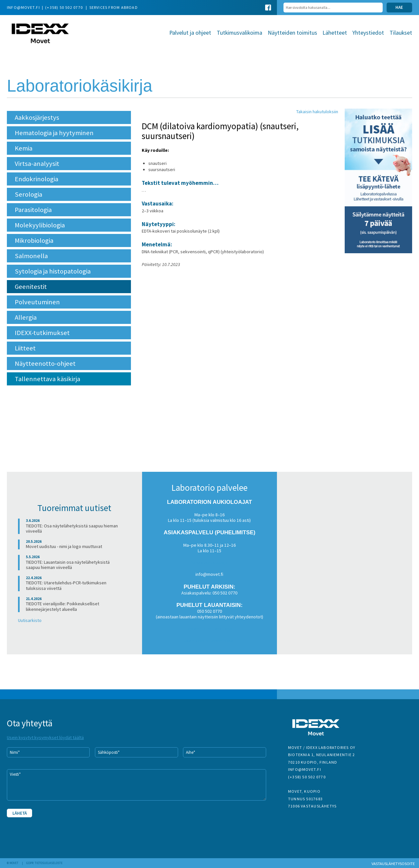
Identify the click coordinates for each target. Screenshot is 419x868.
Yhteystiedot (368, 33)
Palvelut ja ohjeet (190, 33)
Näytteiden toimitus (292, 33)
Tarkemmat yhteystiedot (209, 629)
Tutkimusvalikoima (239, 33)
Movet (40, 34)
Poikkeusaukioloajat (209, 562)
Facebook (268, 8)
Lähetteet (335, 33)
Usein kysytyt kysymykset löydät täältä (45, 737)
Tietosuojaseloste (49, 863)
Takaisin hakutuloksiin (317, 112)
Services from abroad (114, 7)
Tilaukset (401, 33)
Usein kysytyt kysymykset (209, 641)
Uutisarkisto (30, 620)
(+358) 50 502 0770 (64, 7)
